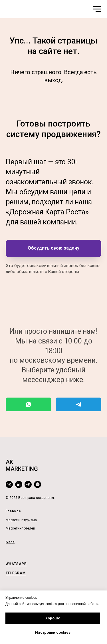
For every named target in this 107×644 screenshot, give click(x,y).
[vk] (9, 484)
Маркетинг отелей (20, 528)
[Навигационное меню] (97, 9)
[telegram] (28, 484)
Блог (10, 542)
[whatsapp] (38, 484)
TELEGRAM (16, 573)
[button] (53, 248)
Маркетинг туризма (21, 520)
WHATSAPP (16, 564)
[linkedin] (19, 484)
